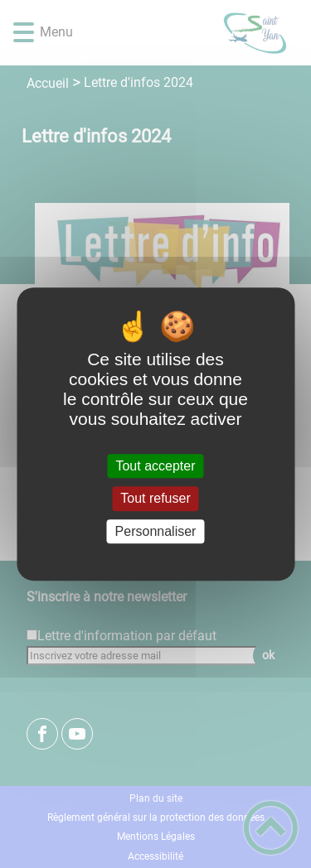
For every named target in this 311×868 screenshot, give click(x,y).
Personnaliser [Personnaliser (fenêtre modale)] (156, 531)
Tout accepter (155, 466)
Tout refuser (155, 499)
